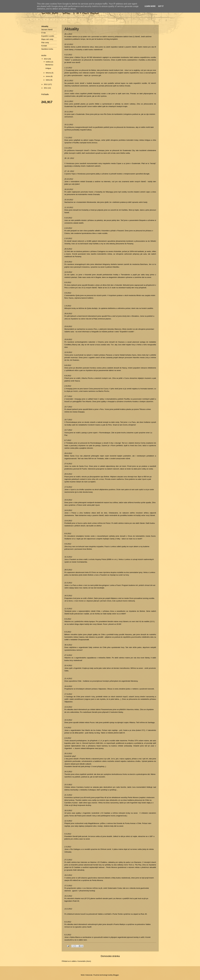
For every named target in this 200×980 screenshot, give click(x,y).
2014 (46, 59)
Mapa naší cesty (47, 39)
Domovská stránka (110, 956)
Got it (161, 6)
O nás (43, 33)
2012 (46, 84)
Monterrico (49, 65)
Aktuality (45, 26)
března (49, 73)
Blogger (116, 975)
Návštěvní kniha (47, 49)
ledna (48, 80)
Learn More (150, 6)
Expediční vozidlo (48, 36)
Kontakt (44, 46)
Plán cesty (45, 43)
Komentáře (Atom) (84, 961)
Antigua (48, 68)
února (48, 76)
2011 (46, 88)
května (48, 62)
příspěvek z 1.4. (96, 741)
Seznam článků (47, 30)
